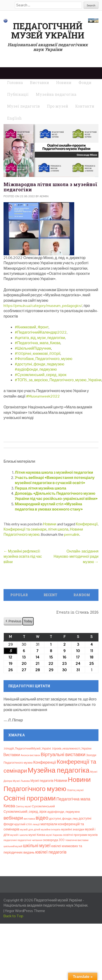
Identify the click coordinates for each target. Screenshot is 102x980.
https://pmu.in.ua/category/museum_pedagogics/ (43, 306)
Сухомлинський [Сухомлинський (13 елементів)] (43, 806)
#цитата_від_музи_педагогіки (40, 338)
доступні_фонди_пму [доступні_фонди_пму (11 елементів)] (63, 819)
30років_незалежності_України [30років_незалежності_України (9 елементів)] (71, 749)
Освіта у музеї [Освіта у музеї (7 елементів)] (75, 790)
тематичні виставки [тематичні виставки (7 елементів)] (77, 840)
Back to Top (13, 916)
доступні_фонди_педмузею (41, 364)
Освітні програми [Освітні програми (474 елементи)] (30, 798)
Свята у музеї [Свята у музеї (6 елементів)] (23, 806)
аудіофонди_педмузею (37, 369)
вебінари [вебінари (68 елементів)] (13, 818)
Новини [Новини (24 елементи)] (61, 781)
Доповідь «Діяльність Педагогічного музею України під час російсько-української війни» (56, 496)
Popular (19, 595)
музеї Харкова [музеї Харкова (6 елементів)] (54, 835)
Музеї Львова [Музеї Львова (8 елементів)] (21, 781)
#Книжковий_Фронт (32, 327)
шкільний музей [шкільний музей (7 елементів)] (13, 846)
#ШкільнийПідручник (33, 348)
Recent (50, 595)
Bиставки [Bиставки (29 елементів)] (12, 755)
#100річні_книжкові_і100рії (38, 354)
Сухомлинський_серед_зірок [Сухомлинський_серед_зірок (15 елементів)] (25, 812)
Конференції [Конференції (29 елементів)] (45, 762)
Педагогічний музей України (48, 31)
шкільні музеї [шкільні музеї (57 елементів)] (37, 846)
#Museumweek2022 (43, 396)
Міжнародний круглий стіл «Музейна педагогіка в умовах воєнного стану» (49, 507)
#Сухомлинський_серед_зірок (41, 375)
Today (28, 621)
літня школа (58, 529)
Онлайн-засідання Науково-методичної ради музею (76, 557)
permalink (72, 534)
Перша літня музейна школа (41, 488)
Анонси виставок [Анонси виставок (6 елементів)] (30, 755)
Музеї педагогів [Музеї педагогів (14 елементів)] (42, 781)
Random (82, 595)
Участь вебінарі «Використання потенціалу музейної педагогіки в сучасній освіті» (55, 480)
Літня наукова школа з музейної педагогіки (54, 472)
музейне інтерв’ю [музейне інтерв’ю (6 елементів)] (51, 829)
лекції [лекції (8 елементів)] (36, 824)
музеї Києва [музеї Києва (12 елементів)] (37, 835)
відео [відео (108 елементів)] (42, 818)
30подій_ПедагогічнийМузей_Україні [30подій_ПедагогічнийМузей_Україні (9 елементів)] (27, 749)
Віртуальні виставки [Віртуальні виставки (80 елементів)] (63, 754)
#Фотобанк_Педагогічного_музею (44, 359)
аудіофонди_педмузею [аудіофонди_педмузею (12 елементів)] (64, 812)
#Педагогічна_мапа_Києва (38, 343)
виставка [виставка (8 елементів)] (29, 819)
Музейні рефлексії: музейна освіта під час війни (23, 557)
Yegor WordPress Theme (25, 911)
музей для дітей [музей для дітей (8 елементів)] (30, 829)
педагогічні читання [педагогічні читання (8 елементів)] (30, 840)
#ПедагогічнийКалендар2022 (41, 332)
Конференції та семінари (25, 529)
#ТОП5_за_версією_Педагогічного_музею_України (58, 380)
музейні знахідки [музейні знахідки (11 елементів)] (73, 829)
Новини (50, 524)
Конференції (87, 524)
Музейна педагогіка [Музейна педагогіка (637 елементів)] (59, 770)
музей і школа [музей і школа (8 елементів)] (19, 835)
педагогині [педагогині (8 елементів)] (10, 840)
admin (44, 196)
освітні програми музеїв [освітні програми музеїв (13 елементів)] (80, 835)
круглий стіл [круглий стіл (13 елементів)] (23, 824)
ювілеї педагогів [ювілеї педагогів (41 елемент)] (51, 852)
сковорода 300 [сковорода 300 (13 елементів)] (54, 840)
